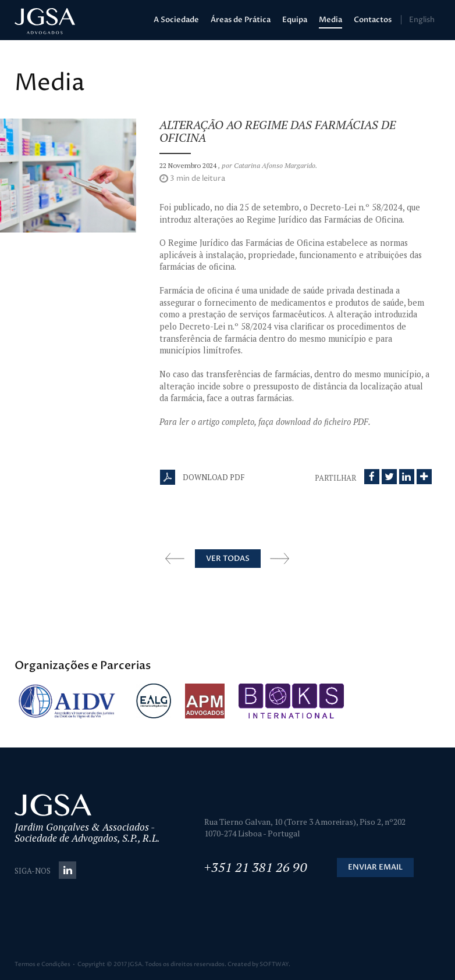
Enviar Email (375, 867)
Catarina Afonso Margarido (275, 165)
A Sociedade (176, 20)
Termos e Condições (42, 964)
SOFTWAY (274, 964)
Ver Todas (228, 559)
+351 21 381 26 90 (256, 867)
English (422, 20)
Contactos (373, 20)
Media (330, 20)
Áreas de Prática (241, 20)
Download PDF (202, 477)
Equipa (295, 20)
